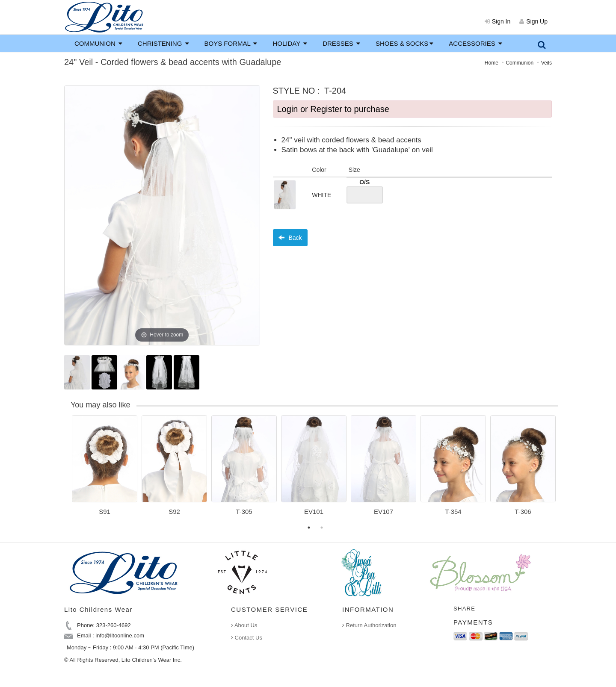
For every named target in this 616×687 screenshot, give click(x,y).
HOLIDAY (290, 43)
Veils (546, 63)
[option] (105, 468)
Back (290, 238)
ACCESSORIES (475, 43)
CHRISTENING (163, 43)
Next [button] (565, 470)
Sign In (498, 21)
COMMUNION (98, 43)
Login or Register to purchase (333, 109)
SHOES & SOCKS (404, 43)
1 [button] (309, 528)
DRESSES (341, 43)
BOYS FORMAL (231, 43)
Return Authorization (369, 625)
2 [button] (322, 528)
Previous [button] (65, 470)
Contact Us (247, 638)
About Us (244, 625)
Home (492, 63)
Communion (520, 63)
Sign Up (533, 21)
